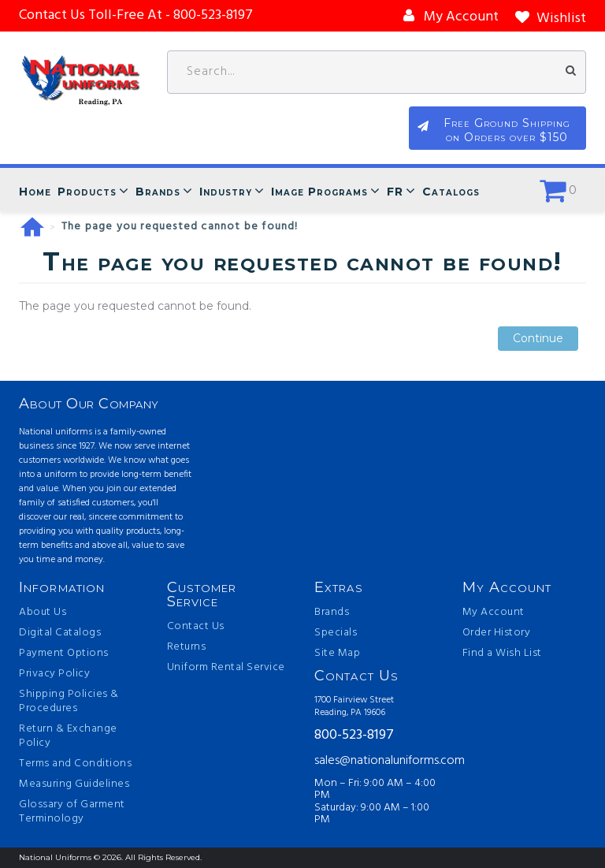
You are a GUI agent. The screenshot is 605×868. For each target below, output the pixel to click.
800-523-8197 (354, 736)
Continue (538, 339)
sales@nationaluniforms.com (377, 761)
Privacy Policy (54, 674)
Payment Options (64, 654)
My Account (494, 613)
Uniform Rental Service (226, 668)
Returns (187, 647)
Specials (336, 633)
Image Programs (319, 192)
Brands (158, 192)
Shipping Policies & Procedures (69, 702)
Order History (497, 633)
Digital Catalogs (60, 633)
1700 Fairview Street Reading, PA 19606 (354, 706)
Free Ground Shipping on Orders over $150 (508, 130)
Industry (226, 192)
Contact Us (196, 627)
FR (395, 192)
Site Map (337, 654)
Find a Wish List (502, 654)
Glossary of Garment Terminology (72, 812)
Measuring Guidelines (74, 784)
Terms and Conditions (75, 764)
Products (87, 192)
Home (35, 192)
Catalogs (451, 192)
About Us (43, 613)
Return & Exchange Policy (68, 736)
